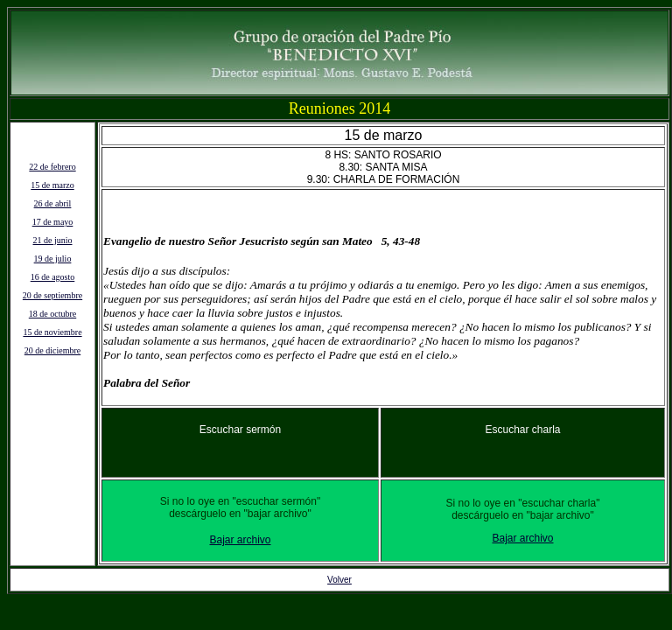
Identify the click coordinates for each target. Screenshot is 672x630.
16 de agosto (53, 277)
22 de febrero (52, 167)
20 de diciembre (52, 350)
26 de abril (53, 203)
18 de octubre (52, 314)
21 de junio (53, 240)
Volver (339, 580)
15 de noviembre (52, 332)
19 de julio (53, 259)
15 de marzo (52, 185)
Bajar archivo (240, 540)
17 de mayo (53, 222)
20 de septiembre (52, 295)
